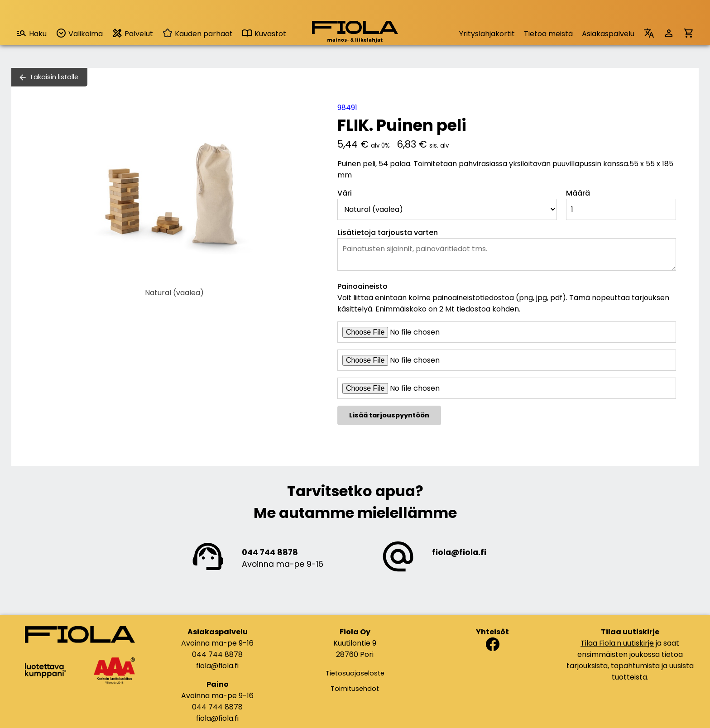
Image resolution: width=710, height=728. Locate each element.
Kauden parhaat (197, 34)
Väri (345, 193)
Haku (31, 33)
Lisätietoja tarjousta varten (388, 232)
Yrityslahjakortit (487, 34)
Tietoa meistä (548, 34)
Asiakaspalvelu (608, 34)
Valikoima (79, 33)
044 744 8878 (270, 552)
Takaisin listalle (54, 77)
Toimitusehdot (355, 689)
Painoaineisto (362, 286)
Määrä (578, 193)
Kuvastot (264, 34)
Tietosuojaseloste (355, 673)
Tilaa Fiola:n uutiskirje (617, 643)
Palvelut (132, 33)
